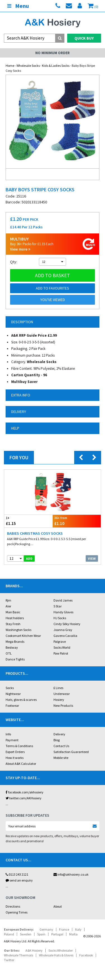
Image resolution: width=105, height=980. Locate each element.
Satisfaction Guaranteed (71, 752)
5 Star (58, 606)
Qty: (14, 262)
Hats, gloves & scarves (21, 700)
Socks (10, 688)
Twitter (9, 960)
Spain (41, 934)
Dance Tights (15, 659)
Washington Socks (18, 630)
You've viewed (53, 300)
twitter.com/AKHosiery (24, 798)
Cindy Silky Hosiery (67, 624)
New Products (63, 705)
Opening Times (17, 912)
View (92, 558)
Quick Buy (84, 38)
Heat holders (15, 618)
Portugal (57, 934)
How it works (15, 758)
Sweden (26, 934)
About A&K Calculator (21, 764)
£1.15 (28, 521)
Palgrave (60, 642)
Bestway (12, 647)
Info (8, 734)
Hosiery (59, 700)
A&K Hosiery (34, 950)
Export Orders (15, 752)
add (29, 558)
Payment (12, 740)
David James (63, 600)
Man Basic (13, 612)
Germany (46, 929)
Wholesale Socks (28, 66)
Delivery (59, 734)
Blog (57, 740)
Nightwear (13, 694)
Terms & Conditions (19, 746)
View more (20, 249)
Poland (9, 934)
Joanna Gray (63, 630)
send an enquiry (19, 880)
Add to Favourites (53, 288)
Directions (13, 906)
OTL (9, 653)
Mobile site (61, 758)
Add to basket (53, 275)
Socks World (62, 647)
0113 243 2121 (17, 874)
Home (10, 66)
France (64, 929)
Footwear (12, 705)
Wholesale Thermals (18, 955)
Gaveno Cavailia (65, 636)
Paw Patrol (61, 653)
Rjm (8, 600)
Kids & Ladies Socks (56, 66)
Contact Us (61, 746)
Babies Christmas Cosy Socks (35, 533)
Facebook (86, 955)
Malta (73, 934)
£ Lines (58, 688)
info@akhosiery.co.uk (71, 874)
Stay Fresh (13, 624)
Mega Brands (15, 642)
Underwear (62, 694)
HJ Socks (60, 618)
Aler (8, 606)
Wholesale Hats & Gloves (56, 955)
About (58, 906)
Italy (78, 929)
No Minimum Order (53, 53)
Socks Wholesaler (61, 950)
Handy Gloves (63, 612)
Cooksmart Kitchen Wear (23, 636)
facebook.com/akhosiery (25, 792)
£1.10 (77, 521)
